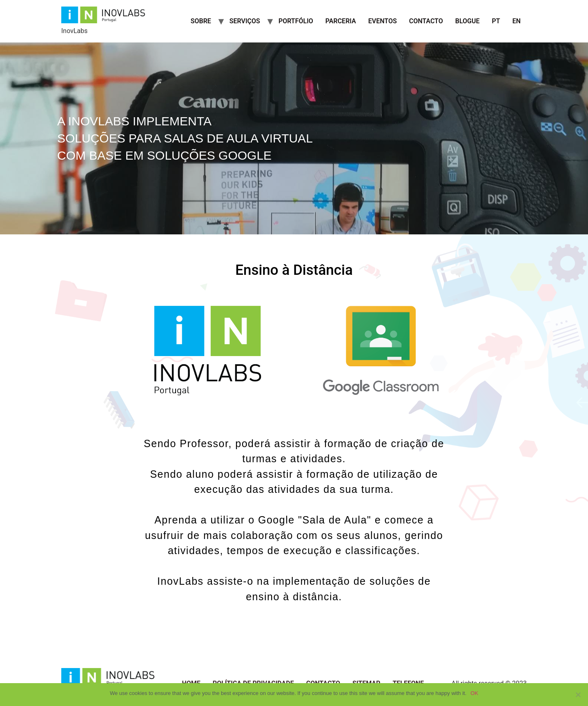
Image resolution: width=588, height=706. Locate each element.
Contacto (426, 21)
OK (474, 693)
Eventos (383, 21)
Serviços (245, 21)
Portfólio (296, 21)
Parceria (341, 21)
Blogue (468, 21)
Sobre (201, 21)
